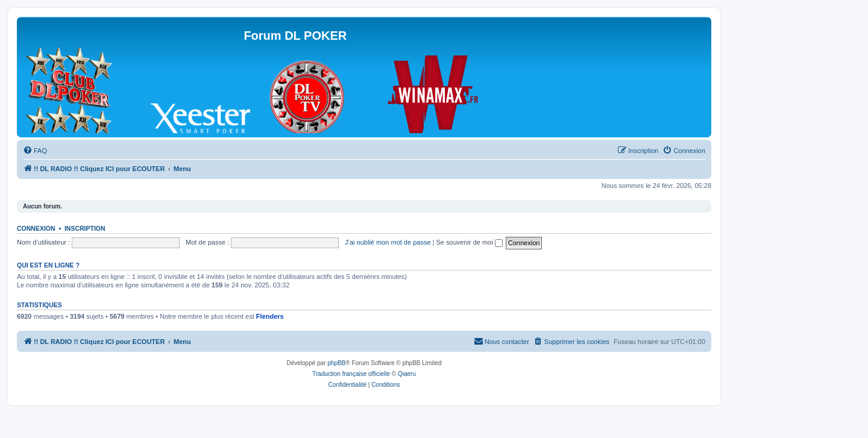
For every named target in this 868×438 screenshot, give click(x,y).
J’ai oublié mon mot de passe (388, 242)
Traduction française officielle (351, 374)
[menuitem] (35, 151)
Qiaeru (407, 374)
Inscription (85, 228)
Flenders (270, 316)
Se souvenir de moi (470, 242)
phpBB (336, 363)
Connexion (36, 228)
